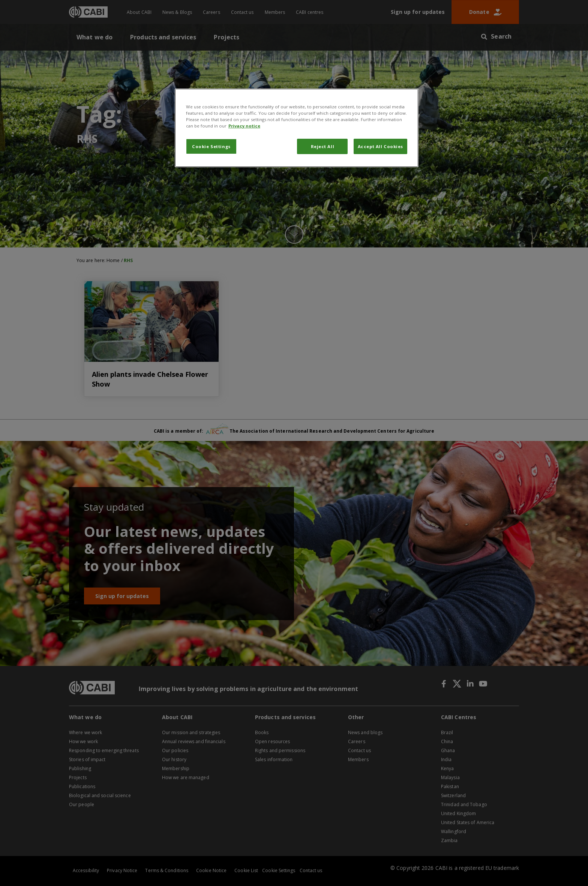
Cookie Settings (211, 146)
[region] (297, 128)
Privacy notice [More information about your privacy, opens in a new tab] (244, 126)
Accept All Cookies (380, 146)
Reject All (323, 146)
